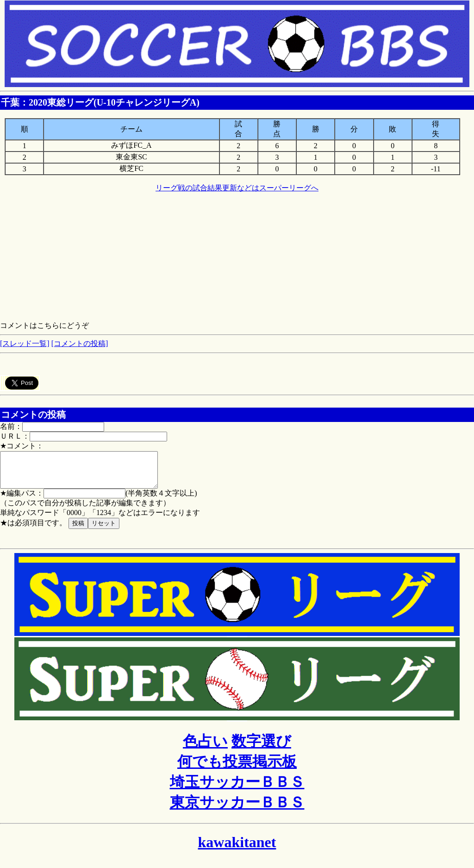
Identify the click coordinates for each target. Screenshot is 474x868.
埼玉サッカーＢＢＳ (237, 789)
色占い (205, 748)
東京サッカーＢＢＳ (237, 809)
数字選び (261, 748)
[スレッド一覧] (25, 343)
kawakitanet (237, 849)
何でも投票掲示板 (237, 768)
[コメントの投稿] (80, 343)
